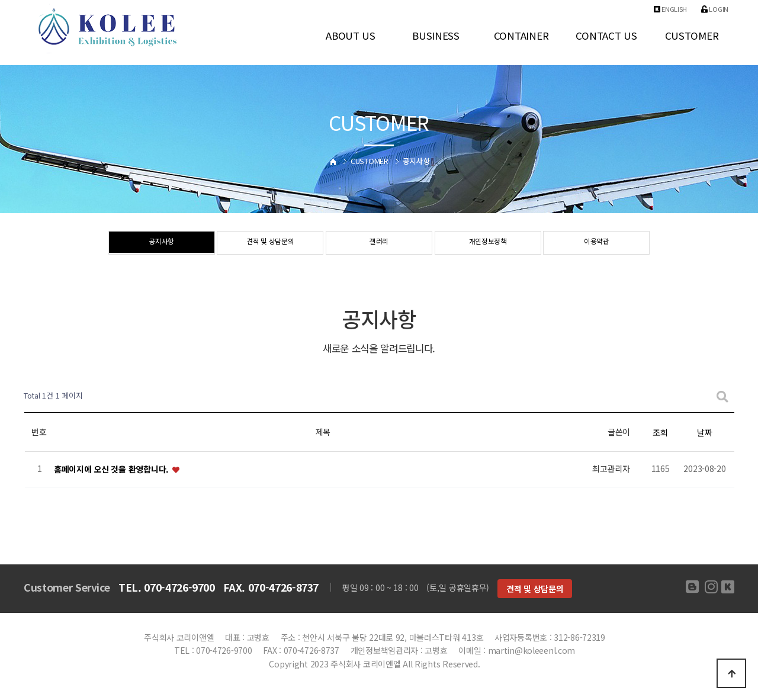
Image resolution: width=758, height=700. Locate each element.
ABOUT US (351, 36)
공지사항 (161, 243)
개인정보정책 (488, 243)
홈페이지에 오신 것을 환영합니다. (113, 469)
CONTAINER (521, 36)
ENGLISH (671, 9)
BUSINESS (436, 36)
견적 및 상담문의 (270, 243)
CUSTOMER (692, 36)
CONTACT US (606, 36)
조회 (660, 432)
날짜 (704, 432)
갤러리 (379, 243)
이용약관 (597, 243)
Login (715, 9)
